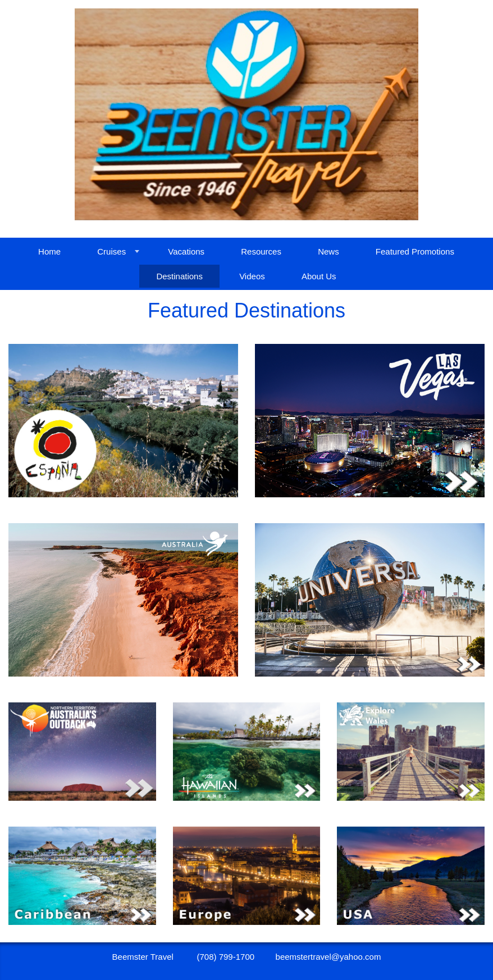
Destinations (179, 276)
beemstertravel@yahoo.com (328, 957)
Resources (261, 251)
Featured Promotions (415, 251)
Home (49, 251)
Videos (252, 276)
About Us (319, 276)
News (328, 251)
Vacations (186, 251)
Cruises (111, 251)
